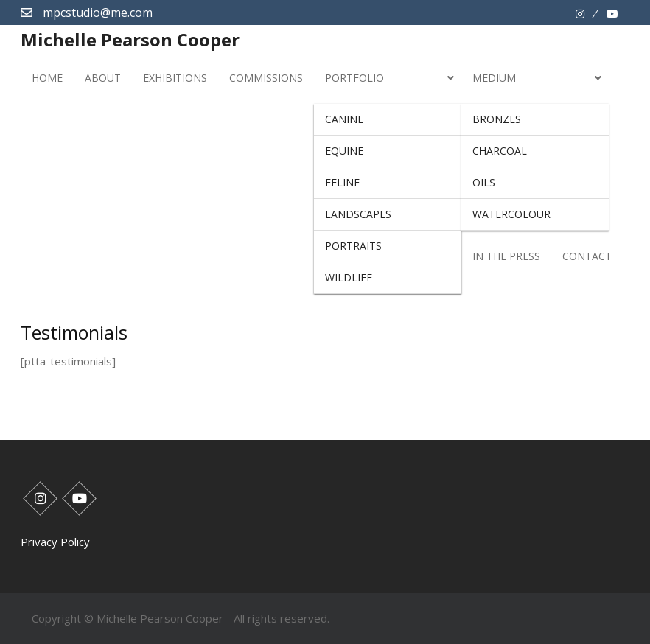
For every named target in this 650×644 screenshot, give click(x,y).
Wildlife (349, 277)
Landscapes (358, 214)
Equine (344, 151)
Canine (344, 119)
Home (47, 78)
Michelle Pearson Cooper (130, 39)
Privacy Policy (55, 542)
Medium (494, 78)
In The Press (506, 256)
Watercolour (511, 214)
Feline (342, 182)
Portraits (353, 246)
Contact (587, 256)
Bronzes (497, 119)
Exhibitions (175, 78)
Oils (484, 182)
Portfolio (354, 78)
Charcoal (500, 151)
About (103, 78)
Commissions (266, 78)
